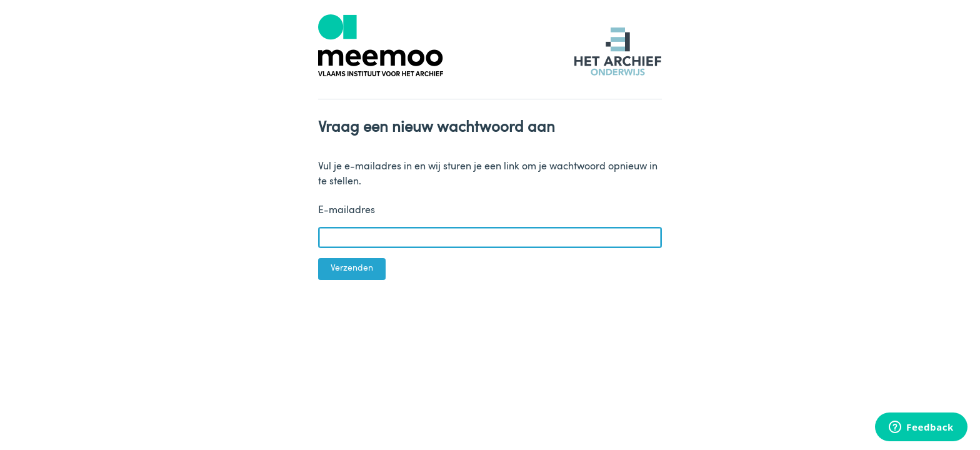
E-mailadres (347, 211)
